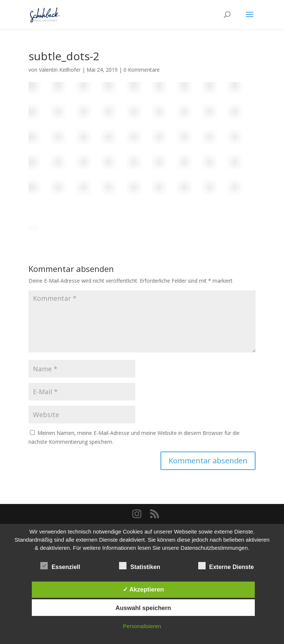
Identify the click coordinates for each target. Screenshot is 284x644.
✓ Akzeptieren (143, 589)
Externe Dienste (226, 566)
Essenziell (60, 566)
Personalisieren (142, 626)
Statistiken (140, 566)
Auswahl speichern (143, 608)
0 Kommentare (142, 70)
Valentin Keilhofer (60, 70)
